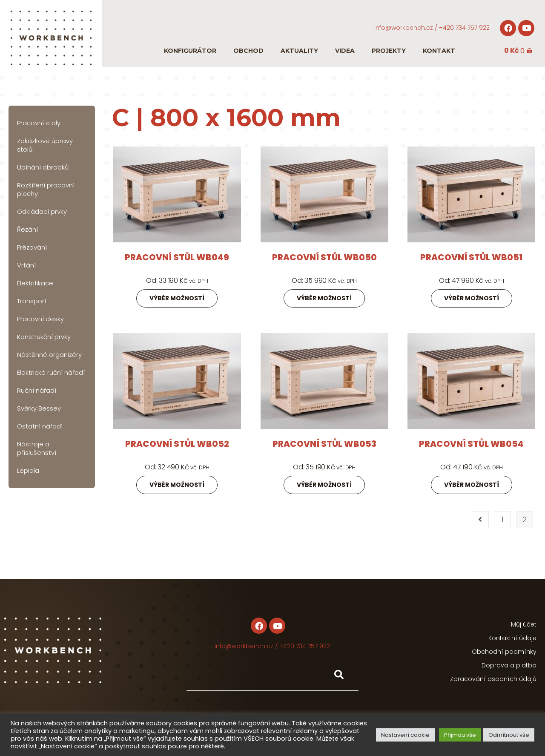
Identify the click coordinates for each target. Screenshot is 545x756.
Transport (32, 301)
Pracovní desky (40, 319)
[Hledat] (338, 675)
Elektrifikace (35, 283)
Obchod (248, 51)
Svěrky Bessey (39, 408)
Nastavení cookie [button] (405, 735)
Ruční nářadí (37, 390)
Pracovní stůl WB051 (471, 257)
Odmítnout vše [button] (509, 735)
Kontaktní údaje (512, 638)
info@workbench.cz (404, 28)
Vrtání (26, 265)
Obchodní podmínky (504, 652)
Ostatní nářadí (40, 426)
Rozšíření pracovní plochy (46, 189)
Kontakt (439, 51)
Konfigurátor (190, 51)
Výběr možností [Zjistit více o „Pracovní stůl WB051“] (472, 298)
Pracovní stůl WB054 (471, 444)
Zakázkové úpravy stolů (45, 145)
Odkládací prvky (42, 211)
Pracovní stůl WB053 (324, 444)
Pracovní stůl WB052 (177, 444)
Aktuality (299, 51)
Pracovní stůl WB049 (177, 257)
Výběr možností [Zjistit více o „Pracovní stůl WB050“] (324, 298)
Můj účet (524, 624)
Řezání (27, 229)
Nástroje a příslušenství (37, 448)
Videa (345, 51)
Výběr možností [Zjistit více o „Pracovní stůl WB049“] (177, 298)
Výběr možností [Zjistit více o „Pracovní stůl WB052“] (177, 485)
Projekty (389, 51)
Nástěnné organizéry (49, 355)
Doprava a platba (509, 665)
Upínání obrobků (43, 167)
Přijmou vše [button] (460, 735)
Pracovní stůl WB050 (324, 257)
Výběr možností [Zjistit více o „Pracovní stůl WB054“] (472, 485)
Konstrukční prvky (44, 337)
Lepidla (28, 470)
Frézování (32, 247)
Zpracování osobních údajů (493, 679)
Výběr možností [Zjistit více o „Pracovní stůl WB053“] (324, 485)
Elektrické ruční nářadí (51, 372)
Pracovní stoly (39, 123)
